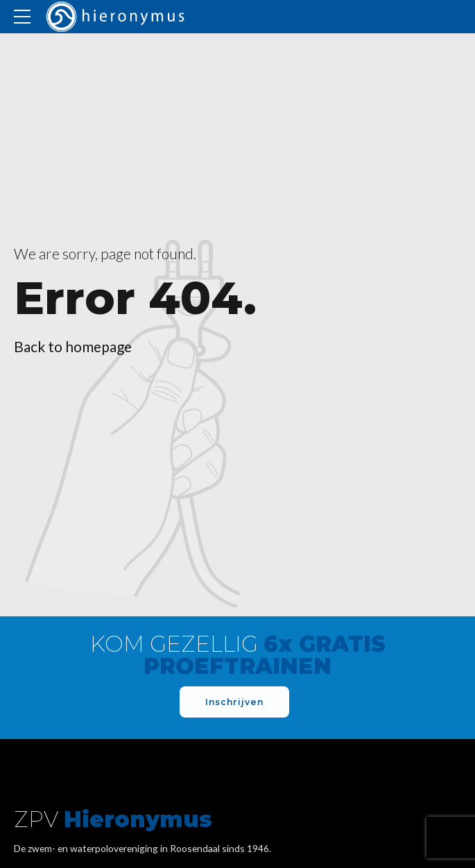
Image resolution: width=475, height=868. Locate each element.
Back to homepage (73, 346)
